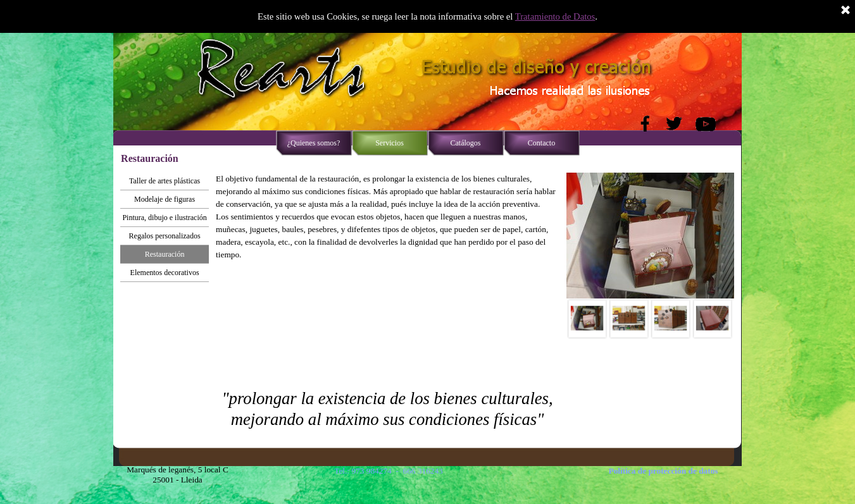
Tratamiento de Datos (555, 16)
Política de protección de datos (664, 471)
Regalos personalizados (165, 236)
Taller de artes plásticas (165, 181)
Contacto (541, 143)
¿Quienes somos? (314, 143)
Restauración (165, 254)
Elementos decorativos (165, 273)
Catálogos (466, 143)
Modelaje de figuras (165, 199)
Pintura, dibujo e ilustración (164, 218)
